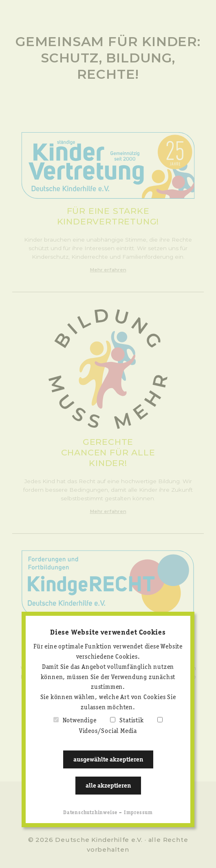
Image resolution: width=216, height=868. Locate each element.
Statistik (131, 721)
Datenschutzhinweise (90, 813)
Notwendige (80, 721)
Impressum (138, 813)
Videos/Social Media (108, 731)
